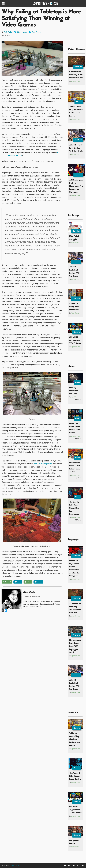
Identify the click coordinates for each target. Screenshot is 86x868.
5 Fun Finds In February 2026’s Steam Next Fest (76, 75)
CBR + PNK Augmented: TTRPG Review (75, 340)
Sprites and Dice (15, 866)
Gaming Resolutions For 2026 (74, 391)
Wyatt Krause (75, 81)
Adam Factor (75, 243)
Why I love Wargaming (43, 464)
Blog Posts (35, 32)
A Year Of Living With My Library (74, 307)
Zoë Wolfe (8, 32)
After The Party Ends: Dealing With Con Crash (76, 148)
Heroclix (18, 582)
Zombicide (7, 582)
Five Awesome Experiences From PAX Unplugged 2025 (75, 646)
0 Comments (22, 32)
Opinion (28, 582)
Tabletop (38, 582)
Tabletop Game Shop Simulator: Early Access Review (74, 739)
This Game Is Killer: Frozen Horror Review (75, 776)
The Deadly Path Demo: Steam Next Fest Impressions (74, 508)
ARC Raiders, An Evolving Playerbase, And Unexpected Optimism (76, 186)
